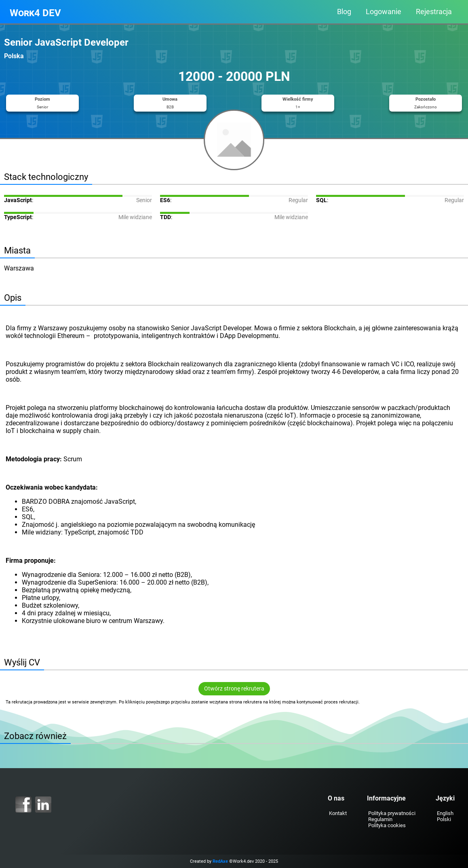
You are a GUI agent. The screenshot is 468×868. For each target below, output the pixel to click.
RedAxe (220, 861)
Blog (344, 12)
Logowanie (384, 12)
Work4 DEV (35, 13)
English (445, 813)
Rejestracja (434, 12)
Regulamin (380, 819)
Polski (444, 819)
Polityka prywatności (392, 813)
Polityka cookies (387, 825)
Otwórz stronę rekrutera (234, 689)
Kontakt (338, 813)
